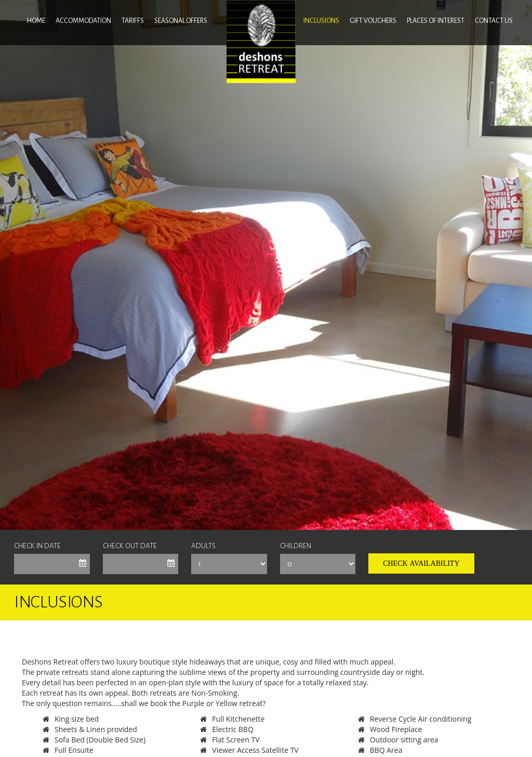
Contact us (494, 21)
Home (36, 21)
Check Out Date (130, 546)
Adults (203, 546)
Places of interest (436, 21)
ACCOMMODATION (83, 21)
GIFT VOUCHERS (373, 21)
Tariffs (133, 21)
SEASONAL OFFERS (181, 21)
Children (296, 546)
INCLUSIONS (321, 21)
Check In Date (37, 546)
